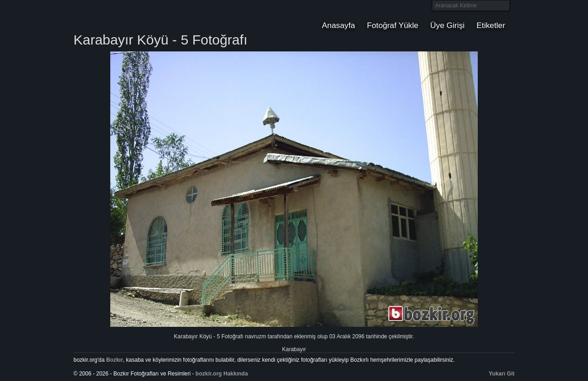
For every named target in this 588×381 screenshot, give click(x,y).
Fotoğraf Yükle (393, 25)
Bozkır (136, 16)
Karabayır (294, 349)
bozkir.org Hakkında (222, 374)
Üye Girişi (448, 25)
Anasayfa (339, 25)
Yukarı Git (502, 374)
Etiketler (491, 25)
